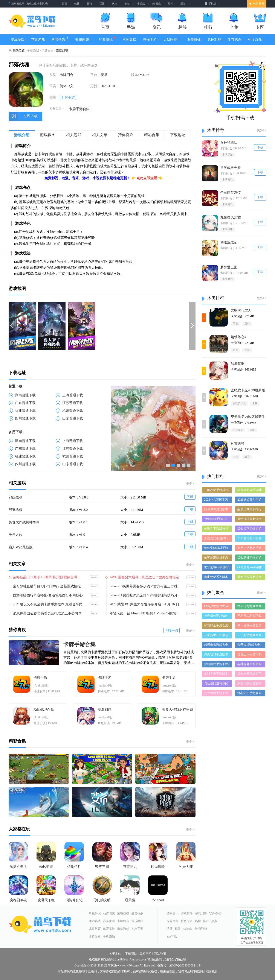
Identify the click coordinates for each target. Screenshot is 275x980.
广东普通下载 (25, 403)
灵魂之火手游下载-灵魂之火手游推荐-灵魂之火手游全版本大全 (250, 655)
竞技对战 (214, 40)
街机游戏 (123, 929)
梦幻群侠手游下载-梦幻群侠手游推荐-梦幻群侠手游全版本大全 (217, 665)
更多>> (191, 484)
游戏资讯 (173, 913)
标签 (127, 4)
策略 (252, 430)
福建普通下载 (25, 411)
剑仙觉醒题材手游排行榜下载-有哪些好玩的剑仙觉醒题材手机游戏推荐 (217, 549)
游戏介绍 (22, 135)
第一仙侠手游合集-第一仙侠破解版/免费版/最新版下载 (250, 626)
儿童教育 (95, 929)
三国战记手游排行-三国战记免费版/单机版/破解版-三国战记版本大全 (217, 491)
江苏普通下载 (73, 403)
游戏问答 (201, 913)
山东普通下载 (73, 418)
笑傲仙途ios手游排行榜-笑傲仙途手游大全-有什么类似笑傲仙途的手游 (250, 491)
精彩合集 (152, 135)
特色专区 (187, 921)
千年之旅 (15, 535)
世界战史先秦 (231, 168)
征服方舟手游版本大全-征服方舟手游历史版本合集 (217, 675)
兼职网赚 (84, 39)
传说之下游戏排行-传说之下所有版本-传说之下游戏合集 (217, 530)
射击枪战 (137, 913)
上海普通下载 (73, 395)
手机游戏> (34, 51)
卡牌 (255, 403)
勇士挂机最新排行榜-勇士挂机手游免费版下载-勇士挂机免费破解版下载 (250, 520)
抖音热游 (60, 39)
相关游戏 (74, 135)
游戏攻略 (187, 913)
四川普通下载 (25, 418)
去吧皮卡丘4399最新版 (248, 390)
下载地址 (178, 135)
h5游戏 (187, 929)
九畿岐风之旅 (231, 217)
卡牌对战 (228, 279)
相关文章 (100, 135)
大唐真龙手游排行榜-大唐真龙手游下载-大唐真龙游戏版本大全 (217, 539)
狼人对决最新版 (21, 547)
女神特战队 (229, 143)
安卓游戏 (18, 40)
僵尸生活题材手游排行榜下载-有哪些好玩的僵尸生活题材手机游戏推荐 (250, 549)
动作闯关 (109, 913)
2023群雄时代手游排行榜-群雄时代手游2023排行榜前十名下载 (250, 539)
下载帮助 (131, 954)
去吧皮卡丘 (239, 403)
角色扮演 (95, 913)
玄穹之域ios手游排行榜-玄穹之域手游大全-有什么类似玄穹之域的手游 (217, 568)
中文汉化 (255, 40)
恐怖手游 (150, 40)
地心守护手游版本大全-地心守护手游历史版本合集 (250, 694)
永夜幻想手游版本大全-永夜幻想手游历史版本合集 (250, 684)
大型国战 (172, 39)
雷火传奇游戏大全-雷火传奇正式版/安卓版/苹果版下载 (250, 607)
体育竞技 (109, 929)
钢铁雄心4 (238, 337)
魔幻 (247, 324)
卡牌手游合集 (79, 109)
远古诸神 (238, 443)
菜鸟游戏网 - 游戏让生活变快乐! (30, 4)
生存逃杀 (235, 40)
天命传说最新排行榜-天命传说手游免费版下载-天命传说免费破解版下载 (250, 578)
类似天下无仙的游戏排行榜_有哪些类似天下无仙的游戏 (250, 530)
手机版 (210, 4)
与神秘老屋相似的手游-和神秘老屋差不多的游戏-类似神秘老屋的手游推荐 (250, 665)
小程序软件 (202, 929)
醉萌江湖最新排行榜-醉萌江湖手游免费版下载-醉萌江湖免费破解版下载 (250, 510)
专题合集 (173, 921)
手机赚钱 (109, 937)
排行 (90, 4)
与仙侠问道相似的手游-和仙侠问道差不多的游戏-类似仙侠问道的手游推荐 (217, 684)
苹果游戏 (38, 40)
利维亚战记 (229, 242)
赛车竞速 (109, 921)
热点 (115, 4)
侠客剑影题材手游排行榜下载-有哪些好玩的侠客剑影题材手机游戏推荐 (217, 558)
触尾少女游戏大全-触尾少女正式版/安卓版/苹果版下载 (217, 607)
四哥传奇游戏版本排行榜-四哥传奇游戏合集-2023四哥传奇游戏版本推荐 (217, 510)
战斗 (247, 457)
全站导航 (257, 4)
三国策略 (129, 40)
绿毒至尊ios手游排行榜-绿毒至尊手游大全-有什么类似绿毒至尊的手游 (250, 568)
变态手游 (137, 929)
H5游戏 (157, 4)
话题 (102, 4)
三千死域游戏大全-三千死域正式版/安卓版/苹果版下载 (250, 636)
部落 (247, 350)
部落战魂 (15, 497)
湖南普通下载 (25, 395)
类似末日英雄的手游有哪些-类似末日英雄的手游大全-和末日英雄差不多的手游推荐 (250, 675)
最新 (183, 4)
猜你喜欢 (126, 135)
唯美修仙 (194, 40)
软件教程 (215, 913)
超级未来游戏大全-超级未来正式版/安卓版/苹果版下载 (217, 646)
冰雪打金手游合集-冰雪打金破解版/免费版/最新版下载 (217, 626)
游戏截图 (48, 135)
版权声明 (145, 954)
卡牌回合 (123, 921)
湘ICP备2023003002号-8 (185, 966)
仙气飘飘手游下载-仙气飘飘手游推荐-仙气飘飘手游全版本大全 (217, 694)
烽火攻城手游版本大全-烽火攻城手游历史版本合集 (217, 655)
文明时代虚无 (241, 310)
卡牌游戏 (228, 179)
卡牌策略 (228, 229)
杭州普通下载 (73, 411)
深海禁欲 (238, 364)
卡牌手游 (68, 97)
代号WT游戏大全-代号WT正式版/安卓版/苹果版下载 (249, 646)
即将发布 (95, 937)
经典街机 (107, 39)
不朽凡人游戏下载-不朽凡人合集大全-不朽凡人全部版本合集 (250, 617)
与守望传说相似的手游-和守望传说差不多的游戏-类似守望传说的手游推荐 (217, 617)
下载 (190, 497)
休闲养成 (95, 921)
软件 (171, 4)
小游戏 (141, 4)
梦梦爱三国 (229, 267)
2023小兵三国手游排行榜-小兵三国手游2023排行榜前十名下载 (217, 501)
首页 (64, 4)
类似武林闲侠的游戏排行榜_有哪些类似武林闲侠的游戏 (250, 558)
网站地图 (160, 954)
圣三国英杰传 (231, 192)
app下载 (172, 937)
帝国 (235, 324)
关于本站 (115, 954)
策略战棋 (123, 913)
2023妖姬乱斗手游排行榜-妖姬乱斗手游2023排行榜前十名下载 (250, 501)
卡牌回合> (48, 51)
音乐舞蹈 (137, 921)
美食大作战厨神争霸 (24, 522)
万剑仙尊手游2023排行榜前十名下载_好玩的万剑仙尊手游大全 (217, 520)
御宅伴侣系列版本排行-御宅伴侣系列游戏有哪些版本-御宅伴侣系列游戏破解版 (217, 578)
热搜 (77, 4)
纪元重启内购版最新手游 (248, 417)
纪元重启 (238, 430)
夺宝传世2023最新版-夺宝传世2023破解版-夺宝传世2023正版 (217, 636)
